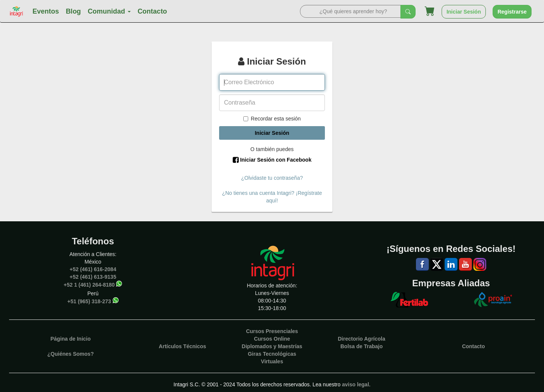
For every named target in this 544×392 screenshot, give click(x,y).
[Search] (350, 11)
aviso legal (355, 384)
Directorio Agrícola (362, 339)
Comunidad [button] (109, 11)
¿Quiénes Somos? (70, 354)
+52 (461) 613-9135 (93, 277)
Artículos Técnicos (182, 346)
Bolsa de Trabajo (362, 346)
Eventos (46, 11)
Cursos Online (272, 339)
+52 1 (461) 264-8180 (89, 284)
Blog (73, 11)
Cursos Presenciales (272, 331)
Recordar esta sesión (272, 119)
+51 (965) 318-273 (89, 301)
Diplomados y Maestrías (272, 346)
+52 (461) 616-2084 (93, 269)
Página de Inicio (70, 339)
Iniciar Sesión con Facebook (272, 160)
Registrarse (512, 12)
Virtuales (272, 361)
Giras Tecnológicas (272, 354)
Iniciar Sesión (464, 12)
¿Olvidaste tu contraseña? (272, 178)
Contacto (152, 11)
